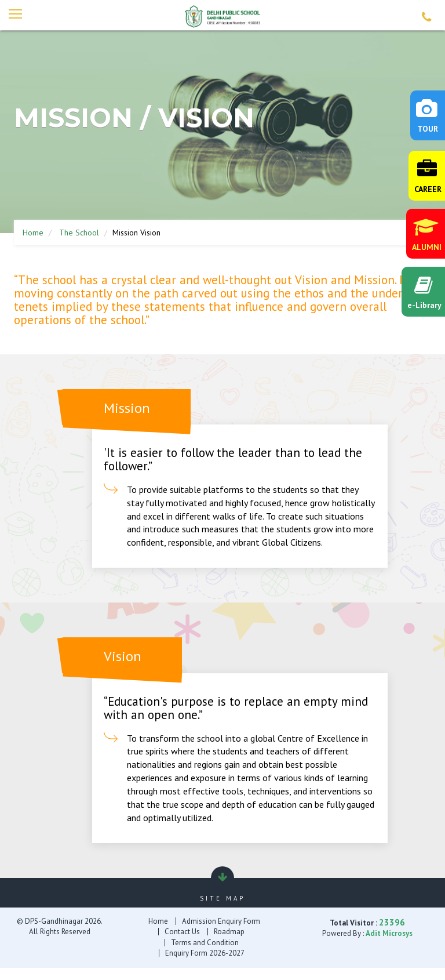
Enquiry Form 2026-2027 (205, 954)
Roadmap (229, 932)
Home (33, 234)
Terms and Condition (205, 943)
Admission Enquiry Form (221, 922)
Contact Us (182, 932)
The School (79, 234)
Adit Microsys (389, 934)
